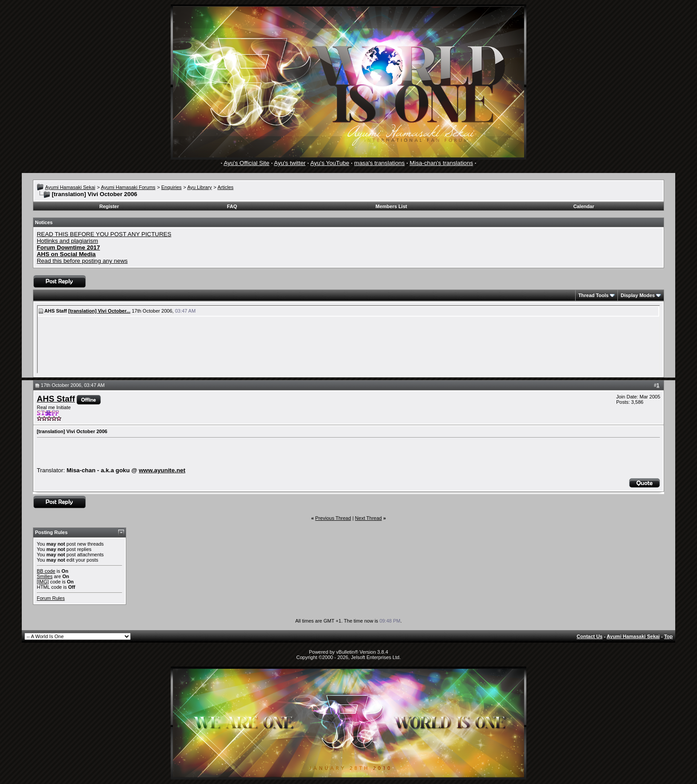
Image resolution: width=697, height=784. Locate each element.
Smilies (45, 576)
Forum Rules (51, 598)
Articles (225, 187)
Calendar (584, 206)
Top (668, 636)
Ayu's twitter (290, 163)
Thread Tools (593, 295)
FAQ (232, 206)
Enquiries (172, 187)
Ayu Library (199, 187)
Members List (391, 206)
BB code (46, 571)
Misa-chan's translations (442, 163)
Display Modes (638, 295)
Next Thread (369, 518)
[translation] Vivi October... (100, 311)
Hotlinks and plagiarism (68, 241)
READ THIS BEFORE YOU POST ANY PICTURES (104, 234)
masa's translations (380, 163)
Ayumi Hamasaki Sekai (70, 187)
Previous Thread (333, 518)
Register (109, 206)
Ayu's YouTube (330, 163)
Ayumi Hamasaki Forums (128, 187)
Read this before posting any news (82, 261)
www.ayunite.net (162, 470)
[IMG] (43, 582)
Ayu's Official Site (246, 163)
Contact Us (589, 636)
